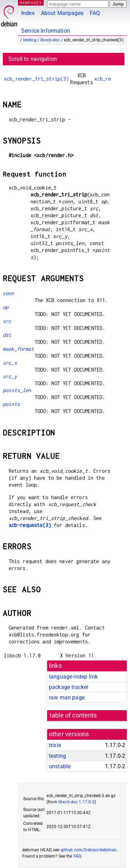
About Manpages (62, 13)
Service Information (46, 31)
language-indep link (73, 677)
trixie (55, 745)
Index (28, 13)
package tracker (69, 687)
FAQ (95, 13)
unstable (60, 766)
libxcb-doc (50, 40)
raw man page (67, 697)
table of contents (73, 715)
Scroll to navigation (33, 59)
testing (30, 40)
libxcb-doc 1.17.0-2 (76, 802)
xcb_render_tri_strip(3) (36, 79)
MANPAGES (31, 3)
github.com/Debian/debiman (89, 850)
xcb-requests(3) (30, 525)
